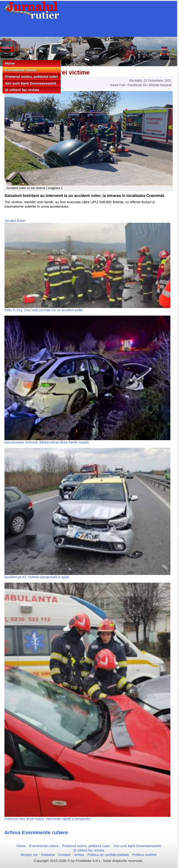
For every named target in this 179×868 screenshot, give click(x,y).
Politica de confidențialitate (108, 855)
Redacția (48, 855)
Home (10, 63)
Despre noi (29, 855)
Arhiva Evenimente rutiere (36, 833)
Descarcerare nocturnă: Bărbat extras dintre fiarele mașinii (47, 442)
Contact (65, 855)
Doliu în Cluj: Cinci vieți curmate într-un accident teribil (43, 310)
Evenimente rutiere (21, 70)
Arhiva (79, 855)
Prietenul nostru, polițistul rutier (31, 76)
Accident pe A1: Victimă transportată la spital (37, 577)
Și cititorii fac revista (22, 90)
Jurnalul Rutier (15, 221)
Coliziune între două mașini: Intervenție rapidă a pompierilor (48, 819)
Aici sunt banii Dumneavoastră (30, 83)
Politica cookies (144, 855)
